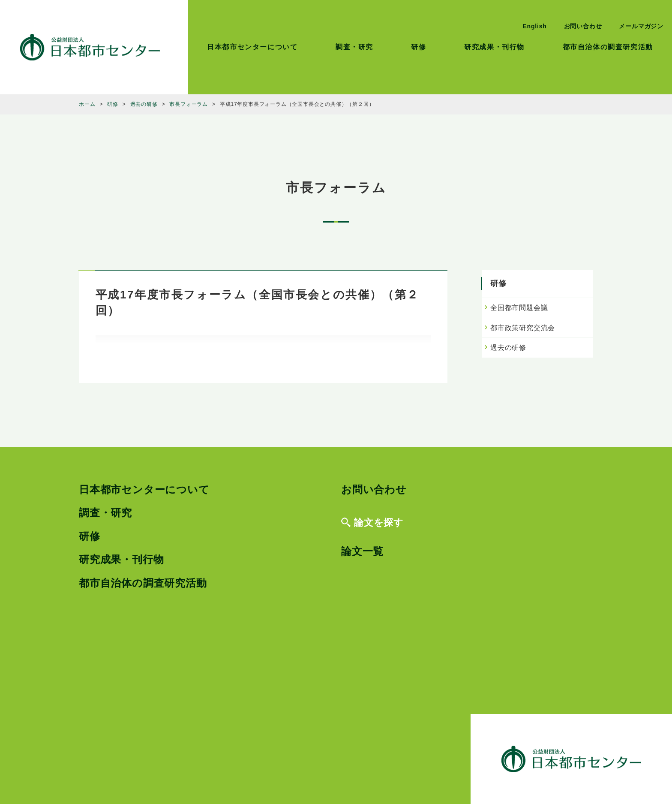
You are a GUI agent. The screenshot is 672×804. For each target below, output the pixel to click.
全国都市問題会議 (519, 308)
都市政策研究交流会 (523, 328)
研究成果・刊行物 (494, 47)
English (534, 26)
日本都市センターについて (252, 47)
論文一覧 (362, 551)
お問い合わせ (583, 26)
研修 (418, 47)
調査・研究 (354, 47)
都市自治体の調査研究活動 (608, 47)
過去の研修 (508, 348)
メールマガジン (641, 26)
